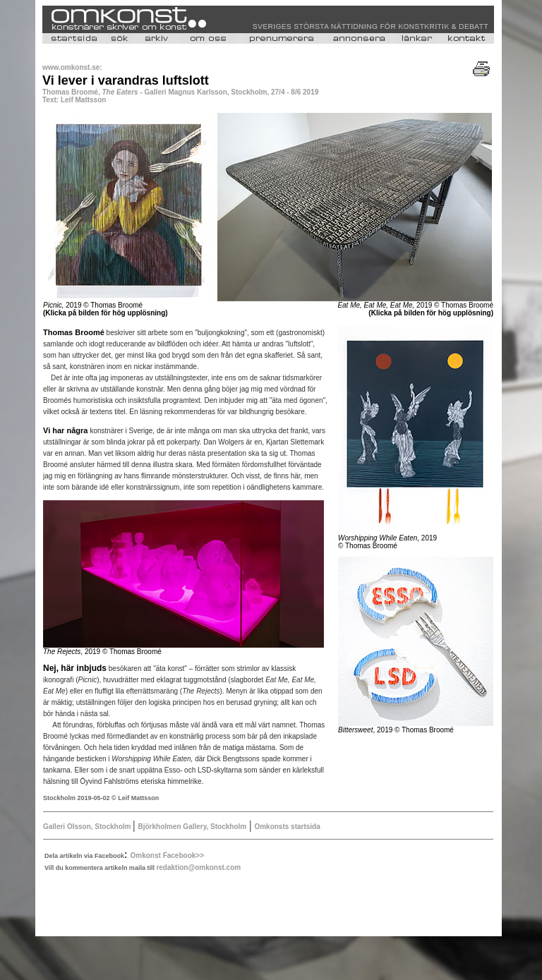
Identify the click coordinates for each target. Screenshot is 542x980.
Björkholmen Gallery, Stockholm (192, 827)
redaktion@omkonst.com (198, 867)
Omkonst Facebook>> (167, 855)
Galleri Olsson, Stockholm (88, 827)
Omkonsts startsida (287, 827)
